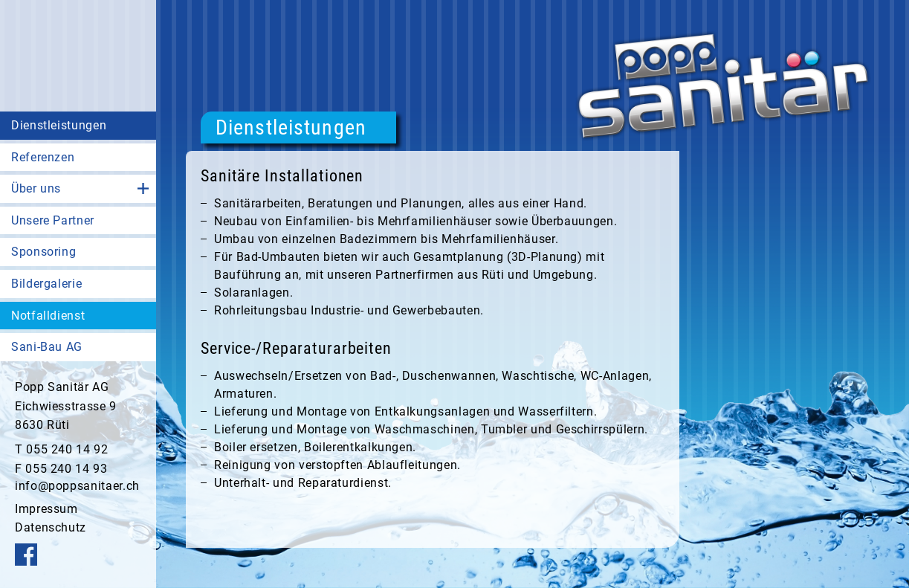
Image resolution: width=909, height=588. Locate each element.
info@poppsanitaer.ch (77, 486)
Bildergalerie (46, 284)
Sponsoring (43, 252)
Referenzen (43, 157)
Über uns (36, 188)
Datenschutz (51, 527)
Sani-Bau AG (47, 347)
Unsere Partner (53, 220)
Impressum (46, 509)
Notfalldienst (48, 316)
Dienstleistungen (59, 125)
